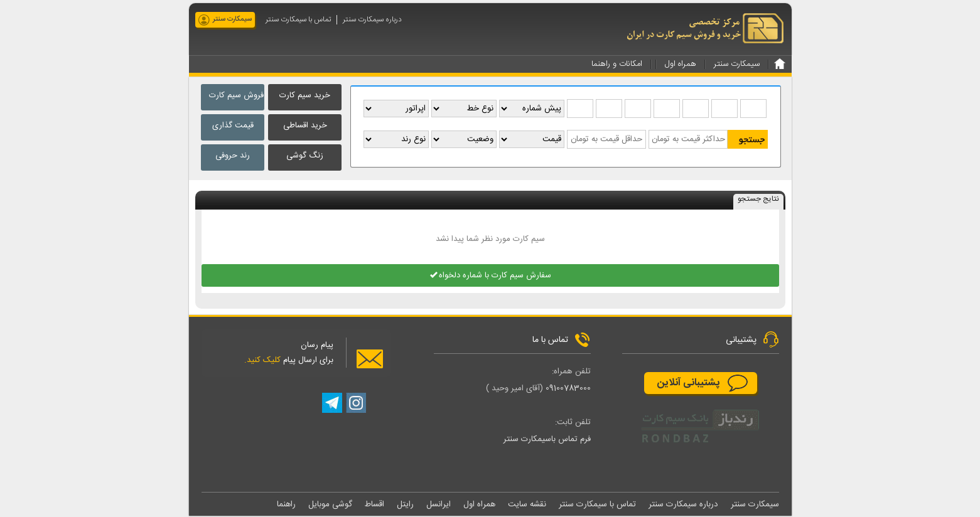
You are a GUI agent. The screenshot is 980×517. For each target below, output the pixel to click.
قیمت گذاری (233, 125)
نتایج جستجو (758, 200)
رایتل (405, 505)
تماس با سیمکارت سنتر (298, 20)
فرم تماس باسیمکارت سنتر (547, 440)
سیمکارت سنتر (232, 19)
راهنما (286, 505)
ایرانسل (439, 505)
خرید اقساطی (305, 125)
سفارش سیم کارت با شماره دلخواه (490, 276)
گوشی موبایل (330, 505)
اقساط (374, 505)
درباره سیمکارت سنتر (372, 20)
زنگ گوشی (305, 156)
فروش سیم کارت (236, 95)
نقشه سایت (527, 505)
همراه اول (479, 505)
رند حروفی (233, 156)
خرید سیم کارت (305, 95)
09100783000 (568, 389)
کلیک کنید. (262, 361)
